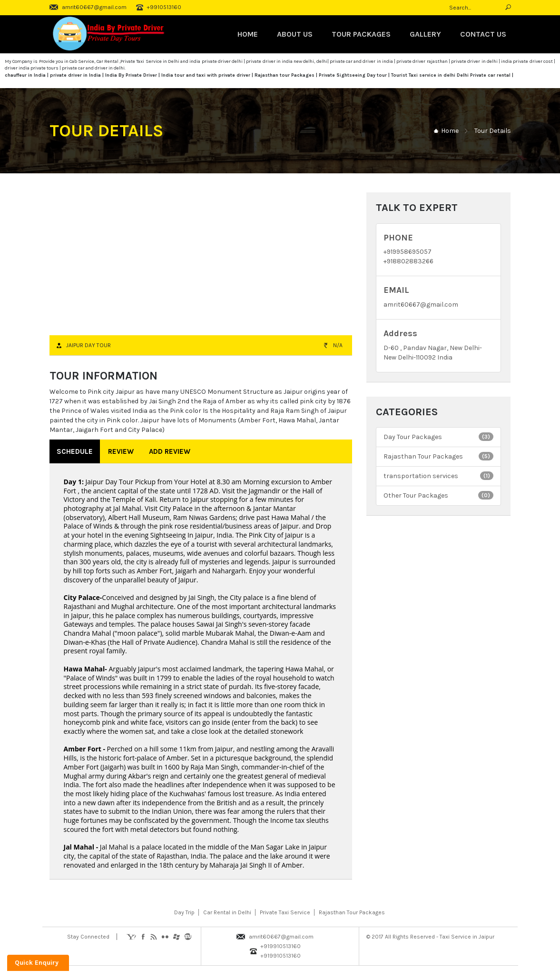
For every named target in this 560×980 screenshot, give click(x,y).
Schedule (75, 451)
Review (121, 451)
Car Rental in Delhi (227, 912)
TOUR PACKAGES (361, 34)
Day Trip (184, 912)
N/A (338, 345)
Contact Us (483, 34)
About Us (295, 34)
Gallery (425, 34)
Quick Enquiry (37, 963)
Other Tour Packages (438, 495)
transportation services (438, 476)
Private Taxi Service (285, 912)
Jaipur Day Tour (88, 345)
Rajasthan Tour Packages (438, 456)
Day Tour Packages (438, 437)
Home (248, 34)
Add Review (170, 451)
